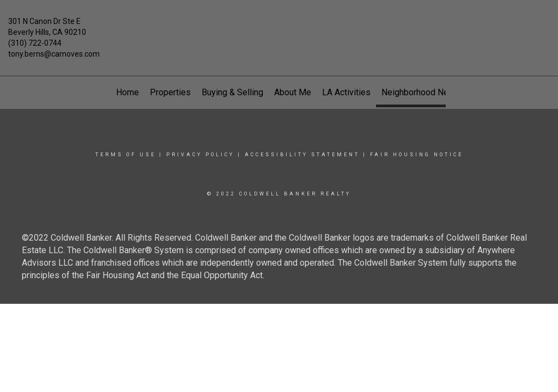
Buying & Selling (232, 92)
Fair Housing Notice (417, 155)
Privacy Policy (200, 155)
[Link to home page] (279, 29)
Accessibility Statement (302, 155)
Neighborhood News (421, 92)
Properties (170, 92)
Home (128, 92)
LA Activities (346, 92)
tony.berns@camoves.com (54, 54)
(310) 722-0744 (35, 43)
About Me (293, 92)
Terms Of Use (126, 155)
